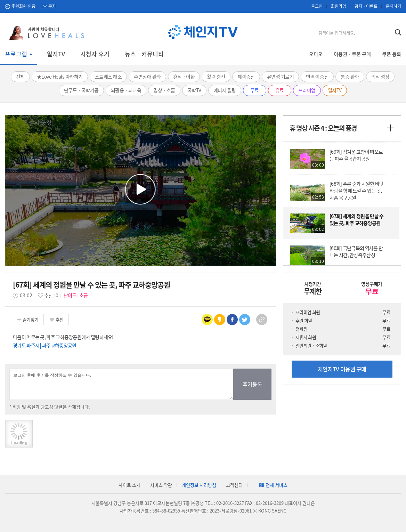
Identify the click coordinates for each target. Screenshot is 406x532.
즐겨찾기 (30, 319)
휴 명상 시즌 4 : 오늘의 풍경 (323, 128)
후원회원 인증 (23, 6)
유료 (280, 90)
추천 (60, 319)
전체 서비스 (277, 485)
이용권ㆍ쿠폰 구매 (352, 54)
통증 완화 (350, 76)
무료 (255, 90)
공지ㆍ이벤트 (366, 6)
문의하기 (393, 6)
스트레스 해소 (108, 76)
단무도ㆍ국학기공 (81, 90)
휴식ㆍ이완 (184, 76)
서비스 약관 (161, 485)
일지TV (56, 54)
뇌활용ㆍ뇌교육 (126, 90)
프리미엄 (307, 90)
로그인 (317, 6)
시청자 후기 (95, 54)
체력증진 (246, 76)
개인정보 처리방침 (199, 485)
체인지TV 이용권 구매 (342, 369)
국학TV (194, 90)
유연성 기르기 (281, 76)
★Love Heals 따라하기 (60, 76)
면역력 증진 (317, 76)
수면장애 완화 (147, 76)
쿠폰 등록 (392, 54)
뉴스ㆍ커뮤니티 (144, 54)
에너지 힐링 (225, 90)
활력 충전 (216, 76)
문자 (52, 6)
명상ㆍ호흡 (164, 90)
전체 (20, 76)
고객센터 (234, 485)
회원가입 (339, 6)
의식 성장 (380, 76)
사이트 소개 (129, 485)
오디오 (316, 54)
